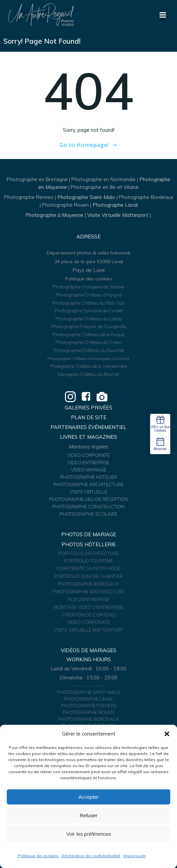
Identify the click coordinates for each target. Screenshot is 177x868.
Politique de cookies (38, 856)
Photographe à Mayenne (54, 215)
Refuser (89, 815)
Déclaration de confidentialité (91, 856)
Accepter (88, 797)
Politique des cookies (89, 279)
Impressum (135, 856)
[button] (167, 734)
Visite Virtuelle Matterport (118, 215)
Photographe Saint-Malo (86, 197)
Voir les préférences (89, 834)
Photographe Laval (115, 205)
